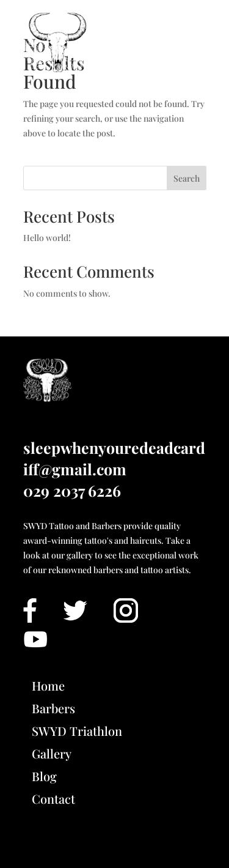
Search (187, 178)
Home (48, 685)
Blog (44, 776)
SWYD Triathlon (77, 731)
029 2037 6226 (72, 490)
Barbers (53, 708)
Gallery (52, 753)
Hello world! (47, 238)
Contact (53, 799)
